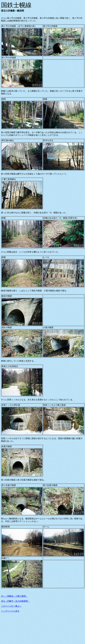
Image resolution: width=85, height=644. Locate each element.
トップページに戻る (10, 611)
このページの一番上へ (11, 606)
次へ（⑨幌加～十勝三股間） (14, 596)
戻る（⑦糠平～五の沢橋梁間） (15, 601)
